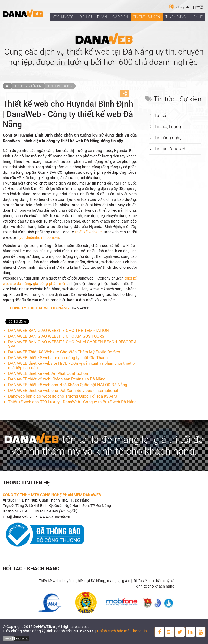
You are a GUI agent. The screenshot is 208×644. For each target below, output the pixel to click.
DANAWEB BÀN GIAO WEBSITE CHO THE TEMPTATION (58, 331)
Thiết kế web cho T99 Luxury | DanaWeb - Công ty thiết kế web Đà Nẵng (72, 402)
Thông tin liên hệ (26, 483)
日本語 (198, 7)
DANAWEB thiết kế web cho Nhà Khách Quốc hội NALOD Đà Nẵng (68, 385)
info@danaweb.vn (18, 516)
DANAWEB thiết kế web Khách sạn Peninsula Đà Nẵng (57, 379)
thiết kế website (88, 232)
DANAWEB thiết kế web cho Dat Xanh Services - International (63, 391)
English (183, 7)
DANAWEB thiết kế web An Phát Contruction (48, 373)
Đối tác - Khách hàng (31, 569)
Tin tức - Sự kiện (28, 86)
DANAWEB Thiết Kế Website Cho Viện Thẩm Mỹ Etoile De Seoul (66, 352)
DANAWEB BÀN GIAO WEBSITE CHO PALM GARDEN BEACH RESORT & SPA (72, 344)
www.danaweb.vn (55, 516)
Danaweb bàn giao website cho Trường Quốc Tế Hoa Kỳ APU (63, 396)
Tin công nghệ (168, 138)
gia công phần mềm (50, 284)
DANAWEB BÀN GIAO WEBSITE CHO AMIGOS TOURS (56, 336)
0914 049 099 (47, 511)
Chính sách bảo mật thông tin (122, 631)
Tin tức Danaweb (170, 149)
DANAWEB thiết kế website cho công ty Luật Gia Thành (58, 358)
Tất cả (160, 115)
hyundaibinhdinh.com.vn (38, 237)
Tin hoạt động (60, 86)
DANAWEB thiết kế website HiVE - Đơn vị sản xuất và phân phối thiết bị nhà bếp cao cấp (72, 366)
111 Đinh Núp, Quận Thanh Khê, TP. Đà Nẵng (52, 500)
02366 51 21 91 (16, 511)
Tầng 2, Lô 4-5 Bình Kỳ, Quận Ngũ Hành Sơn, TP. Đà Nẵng (63, 506)
